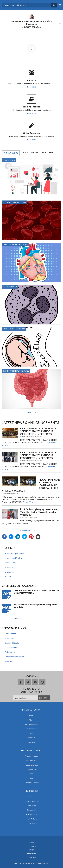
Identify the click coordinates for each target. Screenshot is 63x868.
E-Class (8, 576)
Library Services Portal (14, 657)
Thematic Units (11, 153)
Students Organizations (15, 553)
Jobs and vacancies (32, 801)
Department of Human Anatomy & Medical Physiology (32, 23)
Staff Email (9, 638)
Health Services (32, 814)
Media (32, 715)
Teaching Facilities (31, 107)
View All (31, 412)
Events (25, 153)
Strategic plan (32, 760)
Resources (32, 854)
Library (32, 778)
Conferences (32, 769)
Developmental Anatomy (14, 329)
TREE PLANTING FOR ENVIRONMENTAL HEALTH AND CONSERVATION (36, 592)
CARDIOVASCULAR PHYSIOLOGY (15, 244)
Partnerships (32, 729)
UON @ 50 (32, 858)
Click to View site (30, 502)
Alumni (32, 720)
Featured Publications (42, 153)
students (32, 738)
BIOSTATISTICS (9, 160)
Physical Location (32, 756)
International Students (14, 558)
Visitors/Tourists (32, 724)
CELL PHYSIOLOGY (10, 287)
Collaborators (11, 652)
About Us (32, 80)
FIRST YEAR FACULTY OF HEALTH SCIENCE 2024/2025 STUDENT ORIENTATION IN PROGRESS (38, 431)
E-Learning (9, 572)
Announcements (11, 647)
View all (17, 618)
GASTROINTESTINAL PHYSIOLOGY (16, 371)
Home (32, 842)
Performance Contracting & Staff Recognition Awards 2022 (35, 606)
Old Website (32, 823)
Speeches (9, 661)
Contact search (32, 797)
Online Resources (31, 133)
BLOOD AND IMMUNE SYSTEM (14, 202)
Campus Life (32, 810)
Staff (32, 733)
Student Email (10, 563)
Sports (32, 774)
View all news (27, 530)
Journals (32, 742)
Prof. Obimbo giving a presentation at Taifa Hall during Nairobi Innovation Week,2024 (40, 512)
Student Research (32, 783)
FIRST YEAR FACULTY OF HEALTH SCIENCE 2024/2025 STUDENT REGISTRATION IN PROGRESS (38, 455)
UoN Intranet (10, 634)
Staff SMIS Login (12, 643)
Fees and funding (32, 765)
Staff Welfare (32, 819)
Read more (32, 87)
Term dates (32, 806)
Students (32, 846)
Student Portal (11, 567)
